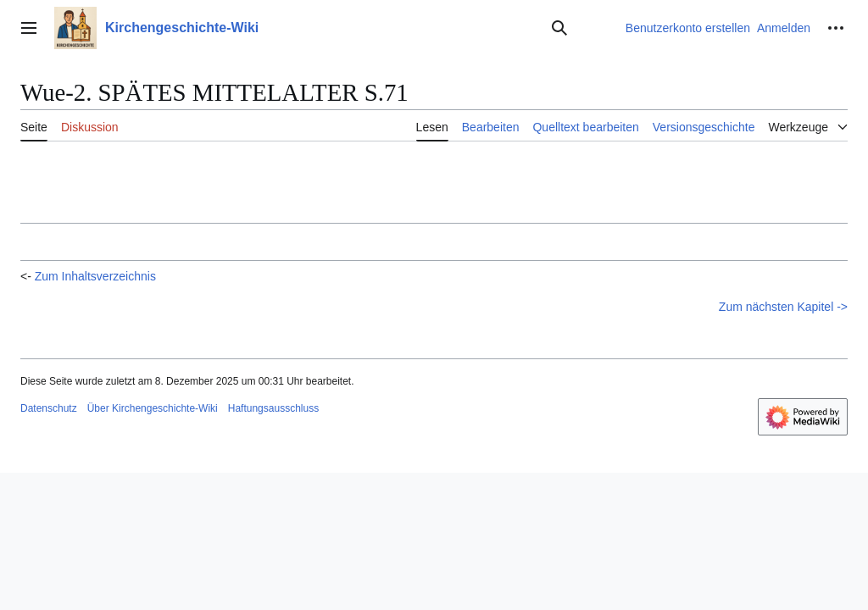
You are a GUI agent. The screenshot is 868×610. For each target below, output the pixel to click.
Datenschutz (49, 408)
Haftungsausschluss (273, 408)
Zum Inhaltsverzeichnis (95, 276)
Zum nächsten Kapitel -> (783, 307)
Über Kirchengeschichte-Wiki (153, 408)
